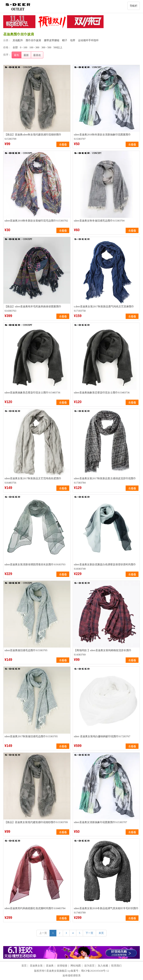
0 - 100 (24, 47)
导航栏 (134, 6)
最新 (26, 55)
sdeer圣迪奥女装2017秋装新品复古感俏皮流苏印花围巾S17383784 (105, 481)
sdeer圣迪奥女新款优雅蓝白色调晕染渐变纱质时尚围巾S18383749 (105, 567)
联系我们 (116, 966)
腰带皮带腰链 (52, 40)
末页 (101, 933)
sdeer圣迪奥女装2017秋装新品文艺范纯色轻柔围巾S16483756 (33, 481)
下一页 (89, 933)
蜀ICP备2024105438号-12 (95, 971)
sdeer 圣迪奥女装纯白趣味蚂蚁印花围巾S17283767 (102, 736)
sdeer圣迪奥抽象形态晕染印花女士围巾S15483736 (32, 393)
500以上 (58, 47)
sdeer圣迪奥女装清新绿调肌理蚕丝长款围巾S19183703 (35, 564)
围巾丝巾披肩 (33, 40)
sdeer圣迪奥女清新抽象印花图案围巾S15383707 (101, 822)
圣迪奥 (50, 966)
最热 (17, 55)
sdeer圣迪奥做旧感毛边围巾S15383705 (26, 650)
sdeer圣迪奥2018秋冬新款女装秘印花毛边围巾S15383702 (36, 221)
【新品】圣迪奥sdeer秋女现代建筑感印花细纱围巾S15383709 (33, 137)
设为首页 (89, 966)
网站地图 (76, 966)
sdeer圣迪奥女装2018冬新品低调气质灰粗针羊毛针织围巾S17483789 (106, 910)
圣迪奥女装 (36, 966)
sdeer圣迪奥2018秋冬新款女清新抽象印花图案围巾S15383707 (102, 137)
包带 (73, 40)
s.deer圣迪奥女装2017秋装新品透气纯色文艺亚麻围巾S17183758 (104, 309)
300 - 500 (46, 47)
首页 (24, 966)
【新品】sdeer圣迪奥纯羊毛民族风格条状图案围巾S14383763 (33, 309)
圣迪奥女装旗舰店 (57, 971)
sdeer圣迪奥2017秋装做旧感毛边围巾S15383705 (31, 736)
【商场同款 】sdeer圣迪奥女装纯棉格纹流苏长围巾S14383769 (103, 652)
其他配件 (18, 40)
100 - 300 (34, 47)
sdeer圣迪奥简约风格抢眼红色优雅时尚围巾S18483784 (35, 908)
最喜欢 (37, 55)
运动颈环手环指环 (88, 40)
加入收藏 (103, 966)
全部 (15, 47)
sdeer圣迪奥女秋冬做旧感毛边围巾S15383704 (99, 221)
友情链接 (62, 966)
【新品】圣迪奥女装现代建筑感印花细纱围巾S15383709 (36, 822)
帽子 (65, 40)
